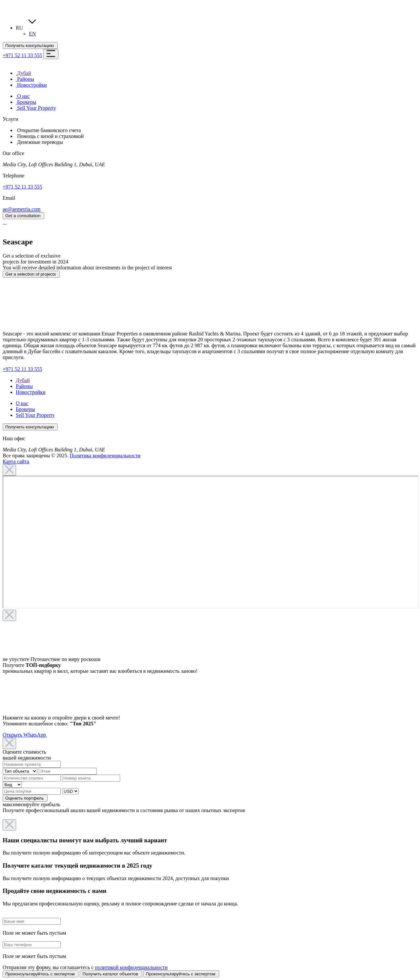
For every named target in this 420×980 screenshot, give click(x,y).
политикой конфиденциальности (131, 967)
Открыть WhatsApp (25, 735)
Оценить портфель (25, 798)
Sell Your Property (35, 415)
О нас (22, 403)
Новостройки (31, 392)
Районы (24, 386)
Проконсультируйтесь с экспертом (41, 974)
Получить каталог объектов (111, 974)
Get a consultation (23, 216)
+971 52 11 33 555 (22, 55)
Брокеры (25, 409)
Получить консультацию (30, 46)
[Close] (9, 470)
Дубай (23, 380)
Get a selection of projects (31, 274)
